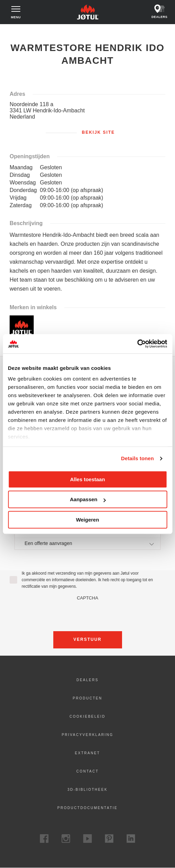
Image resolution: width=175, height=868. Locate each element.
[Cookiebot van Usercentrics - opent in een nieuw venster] (137, 344)
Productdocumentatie (87, 808)
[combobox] (87, 543)
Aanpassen (88, 499)
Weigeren (87, 520)
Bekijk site (98, 132)
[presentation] (88, 614)
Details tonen (137, 458)
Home (13, 31)
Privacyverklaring (87, 735)
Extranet (87, 753)
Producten (88, 698)
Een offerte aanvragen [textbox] (48, 543)
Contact (87, 771)
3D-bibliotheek (87, 790)
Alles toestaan (88, 479)
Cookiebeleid (87, 716)
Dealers (87, 680)
